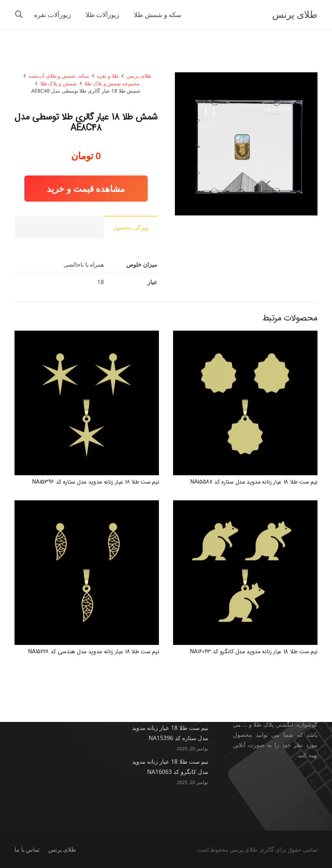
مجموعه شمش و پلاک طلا (112, 83)
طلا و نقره (108, 76)
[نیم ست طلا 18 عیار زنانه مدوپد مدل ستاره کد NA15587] (245, 336)
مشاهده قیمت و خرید (86, 188)
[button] (19, 15)
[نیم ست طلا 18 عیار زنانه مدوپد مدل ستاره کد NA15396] (87, 336)
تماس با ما (27, 849)
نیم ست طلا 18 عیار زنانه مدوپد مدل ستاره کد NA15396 (95, 482)
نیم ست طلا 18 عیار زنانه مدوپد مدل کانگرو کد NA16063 (254, 652)
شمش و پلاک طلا (58, 83)
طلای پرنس (139, 76)
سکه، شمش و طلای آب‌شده (59, 76)
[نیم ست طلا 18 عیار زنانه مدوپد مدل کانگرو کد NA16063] (245, 505)
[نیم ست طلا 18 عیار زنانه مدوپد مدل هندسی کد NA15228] (87, 505)
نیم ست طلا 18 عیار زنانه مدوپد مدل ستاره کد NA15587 (254, 482)
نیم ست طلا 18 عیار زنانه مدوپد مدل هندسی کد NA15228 (93, 652)
